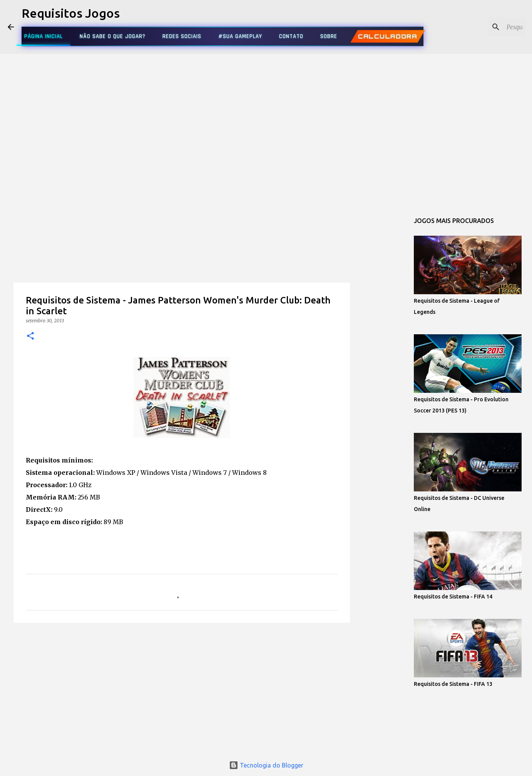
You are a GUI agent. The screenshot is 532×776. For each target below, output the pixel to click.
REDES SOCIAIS (182, 36)
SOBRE (329, 36)
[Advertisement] (182, 260)
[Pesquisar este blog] (485, 27)
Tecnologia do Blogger (266, 765)
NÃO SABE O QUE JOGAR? (113, 36)
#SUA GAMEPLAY (240, 36)
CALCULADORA (387, 36)
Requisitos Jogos (71, 13)
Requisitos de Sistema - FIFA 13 (453, 684)
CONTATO (291, 36)
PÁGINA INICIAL (43, 36)
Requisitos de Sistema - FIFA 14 (453, 597)
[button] (30, 336)
